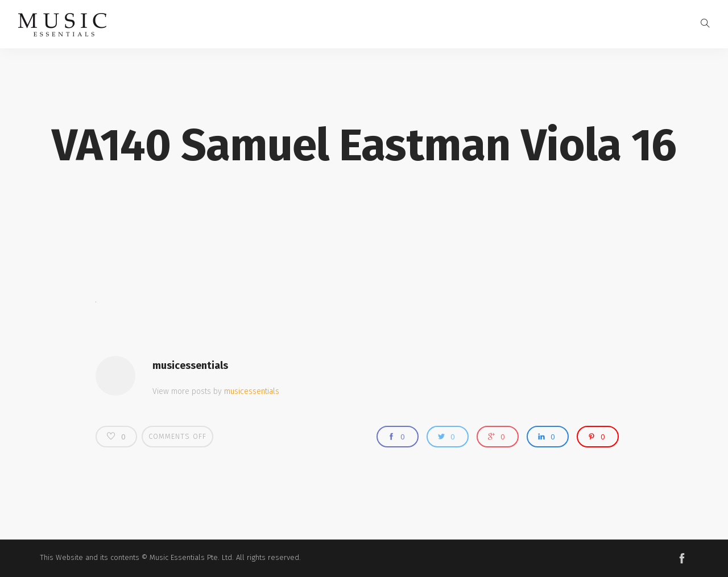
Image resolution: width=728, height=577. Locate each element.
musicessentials (190, 366)
